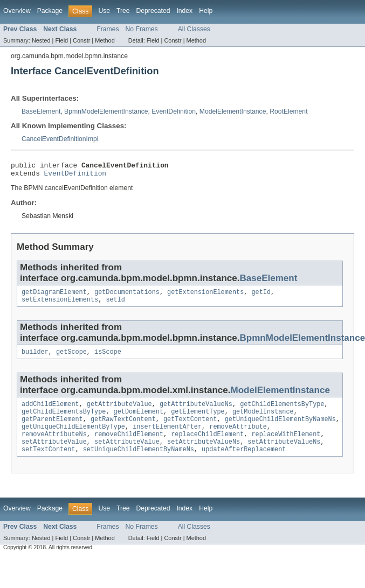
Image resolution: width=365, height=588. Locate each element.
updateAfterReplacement (244, 463)
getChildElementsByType (282, 411)
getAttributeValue (119, 411)
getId (261, 296)
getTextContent (190, 429)
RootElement (288, 111)
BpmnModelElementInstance (106, 111)
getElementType (198, 420)
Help (206, 11)
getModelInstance (263, 420)
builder (35, 358)
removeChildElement (129, 446)
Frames (108, 29)
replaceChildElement (207, 446)
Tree (123, 11)
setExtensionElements (60, 305)
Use (104, 11)
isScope (108, 358)
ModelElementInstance (233, 111)
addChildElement (50, 411)
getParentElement (52, 429)
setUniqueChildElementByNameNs (139, 463)
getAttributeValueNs (196, 411)
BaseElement (41, 111)
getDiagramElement (54, 296)
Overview (17, 11)
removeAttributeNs (54, 446)
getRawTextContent (123, 429)
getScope (71, 358)
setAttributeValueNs (204, 454)
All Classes (194, 29)
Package (50, 11)
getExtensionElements (205, 296)
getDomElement (139, 420)
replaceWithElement (286, 446)
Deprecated (153, 11)
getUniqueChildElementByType (73, 437)
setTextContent (49, 463)
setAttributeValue (54, 454)
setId (115, 305)
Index (184, 11)
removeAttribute (238, 437)
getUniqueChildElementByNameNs (280, 429)
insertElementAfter (167, 437)
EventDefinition (174, 111)
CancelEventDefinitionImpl (60, 139)
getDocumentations (127, 296)
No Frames (142, 29)
